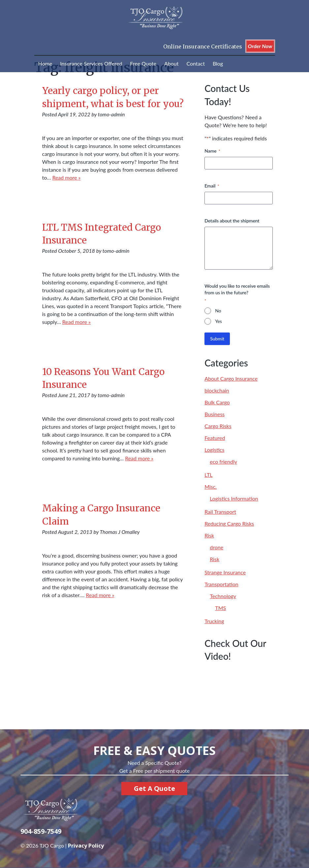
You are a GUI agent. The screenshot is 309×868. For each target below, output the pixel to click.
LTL (208, 475)
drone (216, 547)
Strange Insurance (225, 572)
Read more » (66, 177)
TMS (220, 608)
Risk (209, 535)
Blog (218, 63)
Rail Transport (220, 512)
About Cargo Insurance (231, 378)
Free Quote (143, 63)
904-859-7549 (41, 831)
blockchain (217, 390)
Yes (218, 321)
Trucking (214, 621)
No (218, 311)
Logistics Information (234, 498)
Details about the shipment (232, 221)
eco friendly (223, 462)
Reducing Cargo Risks (229, 523)
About (171, 63)
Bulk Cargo (217, 402)
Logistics (214, 450)
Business (215, 414)
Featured (215, 438)
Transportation (221, 584)
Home (45, 63)
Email (212, 186)
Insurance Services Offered (91, 63)
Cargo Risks (218, 426)
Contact (195, 63)
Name (212, 151)
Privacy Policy (86, 846)
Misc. (211, 487)
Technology (223, 596)
